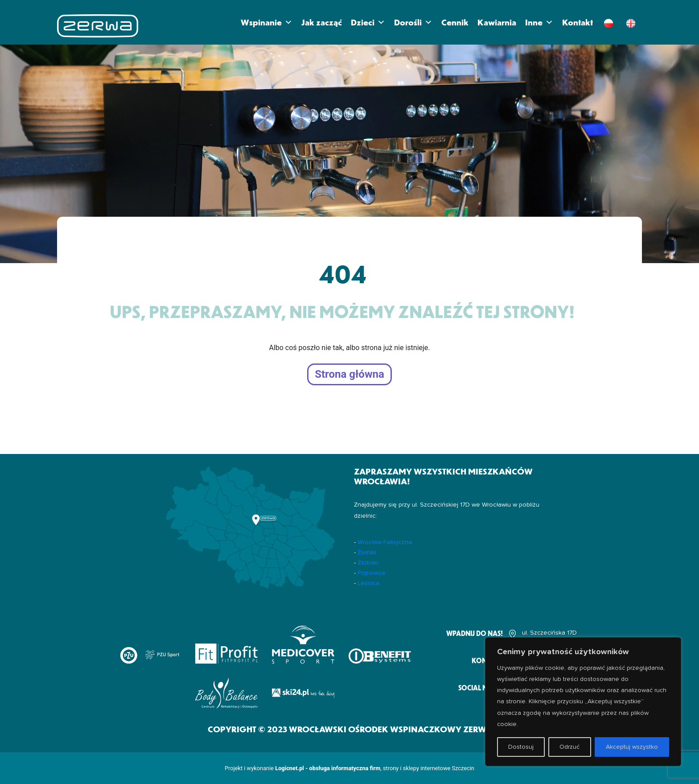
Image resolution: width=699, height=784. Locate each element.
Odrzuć (569, 747)
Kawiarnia (497, 22)
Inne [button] (539, 22)
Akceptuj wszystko (632, 747)
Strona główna (349, 375)
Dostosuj (521, 747)
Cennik (455, 22)
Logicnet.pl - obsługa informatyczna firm (328, 768)
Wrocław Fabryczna (385, 542)
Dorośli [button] (413, 22)
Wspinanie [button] (267, 22)
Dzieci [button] (368, 22)
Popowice (372, 573)
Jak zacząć (322, 22)
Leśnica (368, 583)
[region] (583, 702)
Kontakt (578, 22)
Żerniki (367, 553)
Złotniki (368, 563)
